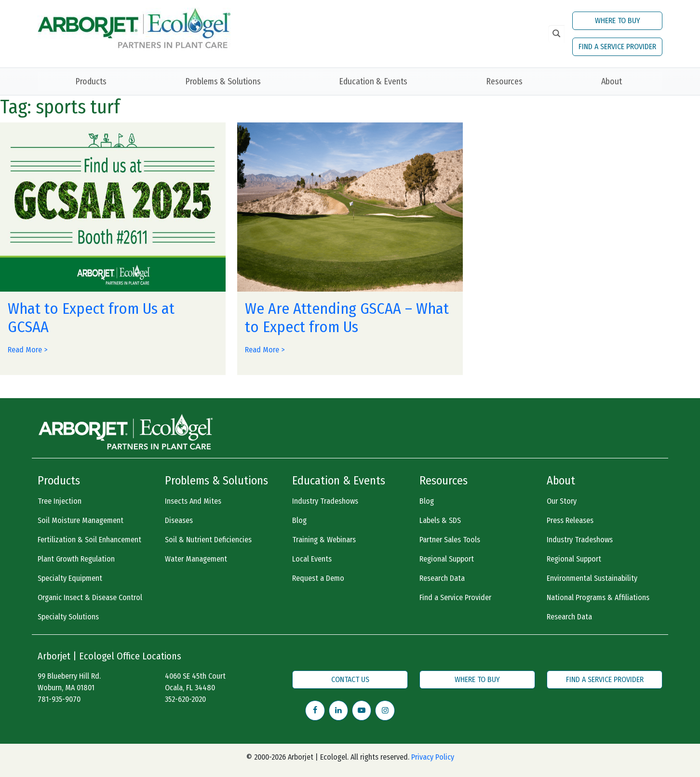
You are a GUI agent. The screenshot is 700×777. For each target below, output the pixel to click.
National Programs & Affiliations (598, 597)
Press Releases (570, 520)
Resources (504, 81)
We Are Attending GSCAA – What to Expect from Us (347, 318)
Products (91, 81)
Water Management (196, 559)
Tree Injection (60, 501)
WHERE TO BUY (618, 20)
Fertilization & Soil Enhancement (89, 540)
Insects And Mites (193, 501)
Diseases (179, 520)
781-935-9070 (59, 699)
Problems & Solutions (223, 81)
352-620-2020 (185, 699)
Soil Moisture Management (81, 520)
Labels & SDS (440, 520)
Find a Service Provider (455, 597)
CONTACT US (350, 679)
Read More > (27, 350)
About (612, 81)
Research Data (442, 578)
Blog (299, 520)
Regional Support (447, 559)
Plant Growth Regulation (76, 559)
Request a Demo (318, 578)
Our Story (562, 501)
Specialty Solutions (68, 617)
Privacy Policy (433, 757)
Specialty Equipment (70, 578)
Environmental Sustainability (592, 578)
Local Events (312, 559)
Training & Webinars (324, 540)
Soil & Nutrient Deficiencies (208, 540)
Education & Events (373, 81)
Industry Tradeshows (325, 501)
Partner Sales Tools (450, 540)
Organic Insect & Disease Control (90, 597)
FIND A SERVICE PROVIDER (617, 47)
